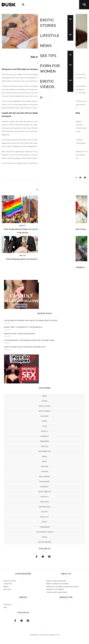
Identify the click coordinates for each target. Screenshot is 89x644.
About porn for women (57, 584)
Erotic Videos (44, 411)
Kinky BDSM (44, 441)
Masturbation (44, 451)
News (44, 461)
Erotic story (45, 406)
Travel (45, 537)
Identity (44, 431)
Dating (44, 401)
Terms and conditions (57, 592)
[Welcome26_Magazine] (21, 383)
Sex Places (45, 502)
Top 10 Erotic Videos (44, 532)
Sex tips (44, 512)
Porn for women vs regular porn (62, 587)
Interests (45, 436)
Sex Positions (45, 507)
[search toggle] (23, 5)
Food (45, 426)
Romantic (44, 487)
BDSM (45, 396)
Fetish (45, 421)
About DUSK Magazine (56, 581)
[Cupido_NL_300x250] (21, 308)
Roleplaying (44, 482)
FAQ (5, 607)
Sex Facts (45, 497)
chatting (10, 105)
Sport (45, 522)
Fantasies (44, 416)
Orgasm (45, 472)
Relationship (45, 477)
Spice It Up (44, 517)
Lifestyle (45, 446)
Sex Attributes (45, 492)
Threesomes (45, 527)
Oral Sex (44, 467)
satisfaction (43, 131)
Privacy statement (55, 589)
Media (45, 456)
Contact (8, 605)
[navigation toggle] (84, 5)
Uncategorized (45, 542)
